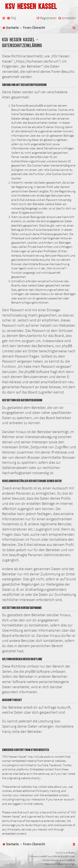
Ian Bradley (70, 853)
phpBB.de (71, 860)
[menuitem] (11, 18)
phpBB (43, 856)
